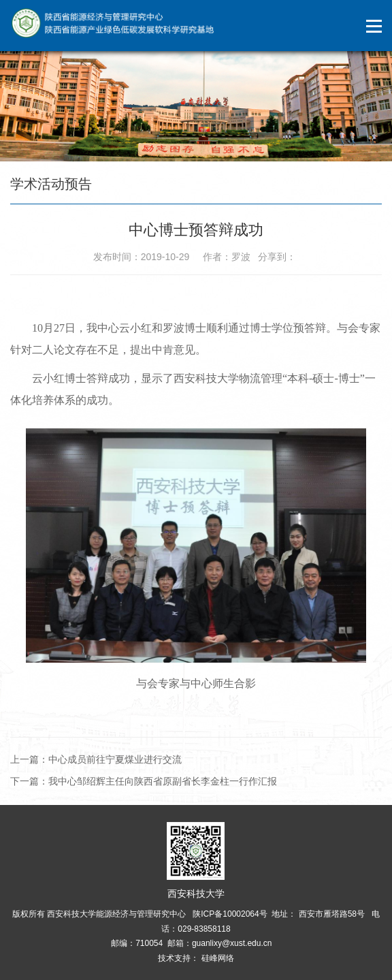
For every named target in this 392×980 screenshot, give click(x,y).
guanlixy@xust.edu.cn (232, 943)
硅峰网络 (216, 958)
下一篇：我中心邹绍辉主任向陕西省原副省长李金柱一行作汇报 (144, 781)
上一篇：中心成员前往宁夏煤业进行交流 (96, 759)
